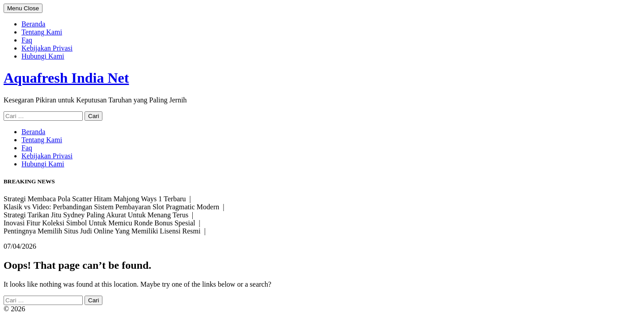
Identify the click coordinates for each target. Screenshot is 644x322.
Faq (27, 40)
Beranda (33, 24)
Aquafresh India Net (66, 78)
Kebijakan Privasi (47, 48)
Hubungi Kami (43, 56)
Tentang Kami (42, 32)
